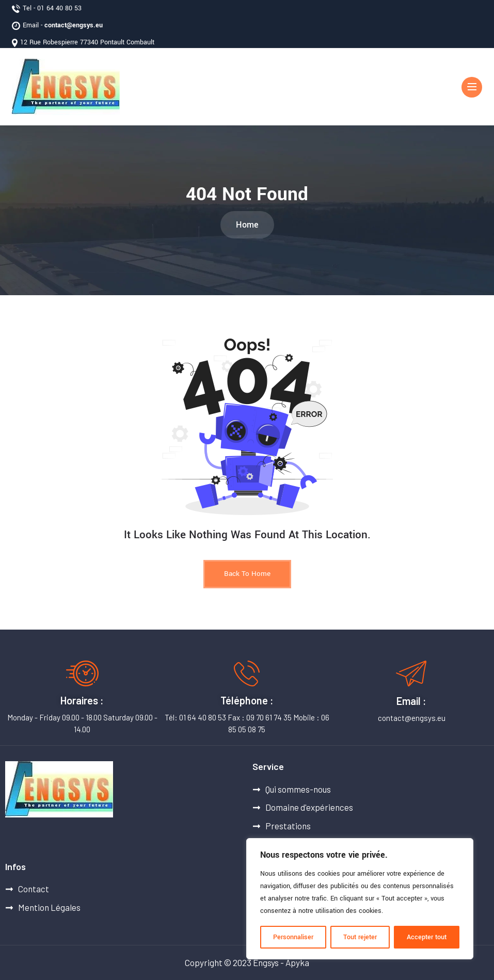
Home (247, 225)
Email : (411, 701)
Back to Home (247, 574)
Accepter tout (427, 937)
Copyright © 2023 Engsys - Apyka (247, 962)
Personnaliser (293, 937)
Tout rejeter (360, 937)
